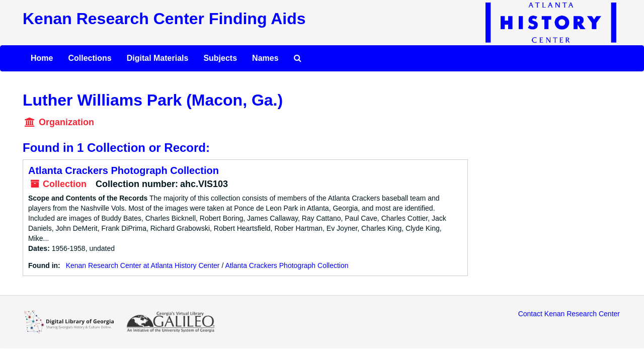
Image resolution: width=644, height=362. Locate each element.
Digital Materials (158, 58)
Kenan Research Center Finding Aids (164, 19)
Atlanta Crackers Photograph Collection (124, 170)
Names (265, 58)
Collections (90, 58)
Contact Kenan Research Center (569, 314)
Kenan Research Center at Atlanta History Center (143, 265)
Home (42, 58)
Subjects (220, 58)
